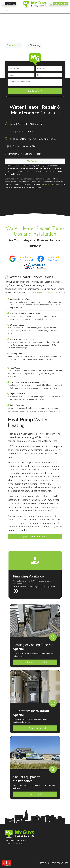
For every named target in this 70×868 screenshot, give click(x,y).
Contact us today (48, 185)
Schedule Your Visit (35, 537)
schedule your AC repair (42, 292)
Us (35, 91)
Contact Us (35, 161)
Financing (34, 45)
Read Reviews (27, 260)
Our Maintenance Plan (22, 146)
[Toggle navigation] (7, 10)
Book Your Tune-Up (35, 662)
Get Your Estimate (35, 728)
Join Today (35, 794)
